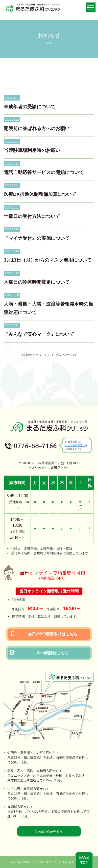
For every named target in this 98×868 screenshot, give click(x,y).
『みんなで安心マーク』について (39, 334)
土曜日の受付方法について (32, 216)
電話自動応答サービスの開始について (44, 172)
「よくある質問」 (75, 445)
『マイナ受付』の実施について (37, 238)
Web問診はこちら (39, 653)
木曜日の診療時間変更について (37, 282)
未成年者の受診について (30, 107)
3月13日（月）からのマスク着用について (48, 260)
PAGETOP (84, 860)
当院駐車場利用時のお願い (32, 150)
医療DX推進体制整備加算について (40, 194)
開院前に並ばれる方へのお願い (37, 128)
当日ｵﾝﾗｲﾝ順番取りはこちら (44, 634)
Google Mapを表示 (49, 831)
